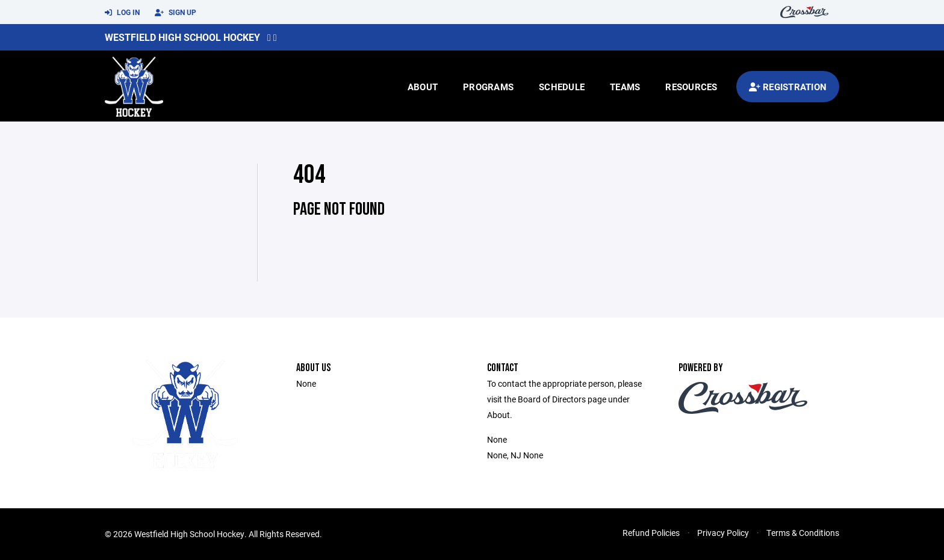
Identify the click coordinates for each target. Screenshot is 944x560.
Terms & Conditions (803, 533)
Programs (488, 87)
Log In (122, 13)
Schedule (562, 87)
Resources (691, 87)
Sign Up (175, 13)
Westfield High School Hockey (182, 37)
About (423, 87)
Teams (625, 87)
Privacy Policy (723, 533)
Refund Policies (651, 533)
